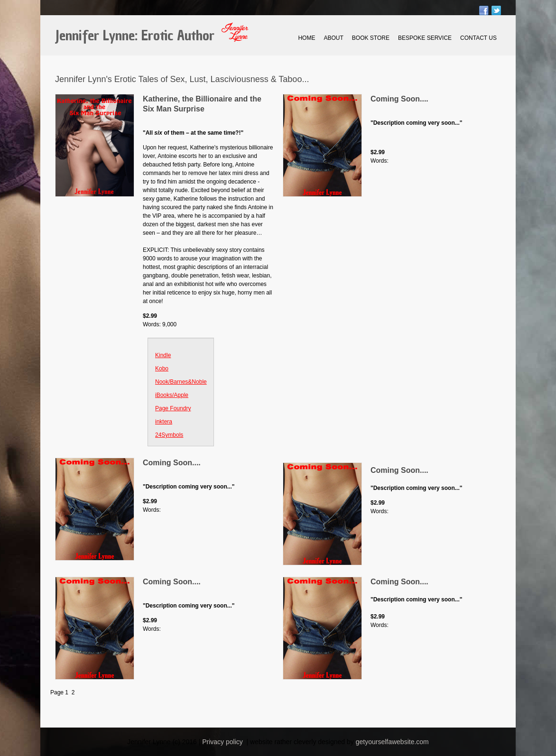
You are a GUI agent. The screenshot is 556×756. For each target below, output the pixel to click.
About (333, 38)
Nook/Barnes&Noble (181, 382)
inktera (164, 422)
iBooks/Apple (172, 395)
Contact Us (478, 38)
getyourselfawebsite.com (392, 742)
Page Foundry (173, 408)
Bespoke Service (425, 38)
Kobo (162, 369)
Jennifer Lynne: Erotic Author (135, 36)
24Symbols (169, 435)
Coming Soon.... (399, 99)
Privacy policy (222, 742)
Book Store (371, 38)
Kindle (163, 355)
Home (306, 38)
